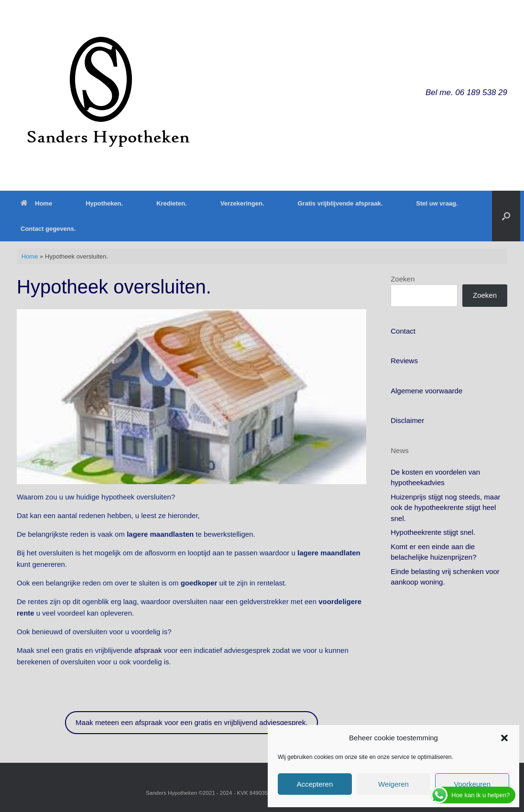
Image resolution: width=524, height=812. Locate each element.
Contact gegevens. (48, 229)
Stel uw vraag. (437, 203)
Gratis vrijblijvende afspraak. (340, 203)
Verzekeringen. (242, 203)
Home (36, 203)
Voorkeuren (472, 784)
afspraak (148, 650)
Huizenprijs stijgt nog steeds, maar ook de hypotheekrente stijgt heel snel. (445, 508)
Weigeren (393, 784)
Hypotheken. (104, 203)
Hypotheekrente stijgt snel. (433, 532)
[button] (504, 738)
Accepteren (315, 784)
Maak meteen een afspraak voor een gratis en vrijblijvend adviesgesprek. (191, 722)
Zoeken (403, 279)
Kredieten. (172, 203)
